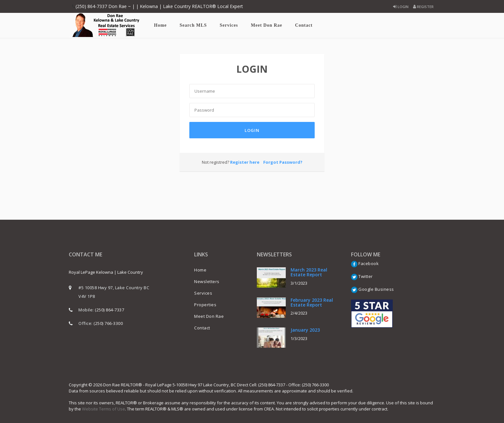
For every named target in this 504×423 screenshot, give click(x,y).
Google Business (373, 289)
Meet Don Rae (267, 25)
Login (401, 7)
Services (229, 25)
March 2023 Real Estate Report (309, 272)
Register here (245, 162)
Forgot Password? (283, 162)
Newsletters (207, 281)
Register (423, 7)
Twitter (362, 276)
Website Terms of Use (104, 409)
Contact (304, 25)
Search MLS (193, 25)
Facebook (365, 263)
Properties (205, 305)
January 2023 (305, 330)
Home (160, 25)
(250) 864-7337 (109, 310)
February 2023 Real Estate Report (312, 302)
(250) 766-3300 (108, 323)
